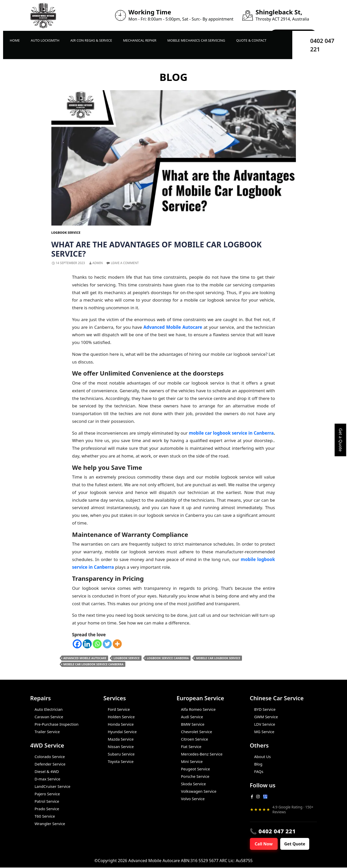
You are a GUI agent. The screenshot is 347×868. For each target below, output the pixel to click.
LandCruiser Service (53, 786)
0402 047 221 (322, 45)
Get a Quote (341, 440)
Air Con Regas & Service (91, 40)
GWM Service (266, 717)
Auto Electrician (49, 709)
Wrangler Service (50, 824)
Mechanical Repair (140, 40)
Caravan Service (49, 717)
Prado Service (47, 809)
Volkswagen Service (199, 791)
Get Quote (298, 844)
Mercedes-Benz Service (202, 754)
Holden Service (121, 717)
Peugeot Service (196, 769)
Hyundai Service (122, 732)
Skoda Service (194, 784)
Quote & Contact (251, 40)
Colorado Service (50, 757)
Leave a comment (125, 263)
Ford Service (119, 709)
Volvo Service (193, 799)
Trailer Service (47, 732)
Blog (258, 764)
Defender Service (50, 764)
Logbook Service (66, 233)
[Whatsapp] (97, 644)
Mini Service (192, 761)
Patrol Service (47, 801)
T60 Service (45, 816)
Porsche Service (195, 776)
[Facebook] (77, 644)
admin (98, 263)
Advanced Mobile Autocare (85, 658)
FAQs (259, 771)
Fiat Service (191, 746)
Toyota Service (121, 761)
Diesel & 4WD (47, 771)
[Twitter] (107, 644)
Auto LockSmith (45, 40)
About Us (263, 757)
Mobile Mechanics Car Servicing (196, 40)
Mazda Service (121, 739)
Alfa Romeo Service (198, 709)
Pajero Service (47, 794)
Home (15, 40)
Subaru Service (121, 754)
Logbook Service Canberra (168, 658)
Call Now (265, 844)
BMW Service (193, 724)
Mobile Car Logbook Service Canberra (93, 664)
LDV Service (265, 724)
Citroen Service (195, 739)
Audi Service (192, 717)
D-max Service (48, 779)
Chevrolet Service (197, 732)
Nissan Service (121, 746)
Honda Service (121, 724)
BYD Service (265, 709)
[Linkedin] (87, 644)
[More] (117, 644)
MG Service (264, 732)
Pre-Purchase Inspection (57, 724)
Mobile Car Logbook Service (218, 658)
